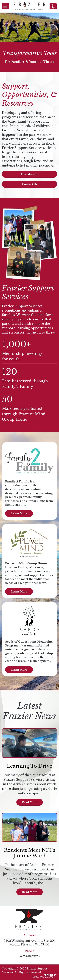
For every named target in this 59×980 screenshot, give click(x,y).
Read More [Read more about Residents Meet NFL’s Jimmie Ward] (30, 892)
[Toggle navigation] (5, 6)
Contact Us (30, 184)
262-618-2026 (53, 6)
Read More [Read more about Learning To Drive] (30, 802)
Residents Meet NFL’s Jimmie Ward (29, 853)
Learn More (19, 513)
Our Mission (30, 174)
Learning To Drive (29, 766)
